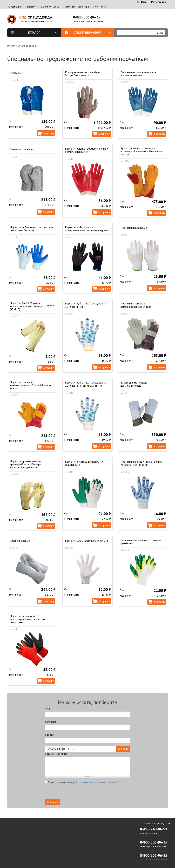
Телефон (51, 722)
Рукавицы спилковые (22, 149)
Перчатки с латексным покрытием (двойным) (141, 542)
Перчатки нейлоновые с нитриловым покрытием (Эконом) (32, 229)
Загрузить (123, 749)
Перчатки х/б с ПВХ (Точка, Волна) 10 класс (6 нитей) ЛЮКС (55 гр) (86, 384)
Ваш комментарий (56, 754)
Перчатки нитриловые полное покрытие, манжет (138, 74)
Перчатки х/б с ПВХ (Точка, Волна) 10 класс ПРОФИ (86, 305)
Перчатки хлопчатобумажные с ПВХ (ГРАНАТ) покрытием (87, 150)
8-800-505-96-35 (87, 17)
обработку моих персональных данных (93, 782)
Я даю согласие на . (82, 782)
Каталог (42, 33)
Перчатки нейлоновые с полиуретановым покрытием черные (87, 229)
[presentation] (71, 793)
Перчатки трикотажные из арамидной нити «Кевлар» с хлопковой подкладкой (26, 464)
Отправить (52, 802)
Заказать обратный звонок (154, 859)
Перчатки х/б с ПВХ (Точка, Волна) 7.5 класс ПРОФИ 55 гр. (141, 463)
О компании (15, 7)
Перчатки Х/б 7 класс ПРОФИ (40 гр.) (87, 541)
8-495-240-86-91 (154, 829)
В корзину (49, 133)
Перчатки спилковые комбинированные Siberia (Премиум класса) (31, 385)
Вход (144, 2)
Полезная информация (77, 7)
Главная (11, 46)
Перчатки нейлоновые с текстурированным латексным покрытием (28, 619)
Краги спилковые (20, 541)
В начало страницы (155, 824)
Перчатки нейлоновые (134, 228)
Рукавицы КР (18, 73)
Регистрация (159, 2)
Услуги (45, 7)
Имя (48, 709)
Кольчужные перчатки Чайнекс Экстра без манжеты (83, 74)
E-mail (50, 735)
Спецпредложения (92, 33)
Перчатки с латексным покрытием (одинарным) (85, 463)
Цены (56, 7)
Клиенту (31, 7)
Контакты (100, 7)
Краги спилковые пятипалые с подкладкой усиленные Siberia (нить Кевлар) (142, 151)
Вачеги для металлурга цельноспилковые (134, 384)
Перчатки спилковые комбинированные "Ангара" (136, 305)
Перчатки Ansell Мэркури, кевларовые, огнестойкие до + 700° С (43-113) (32, 306)
